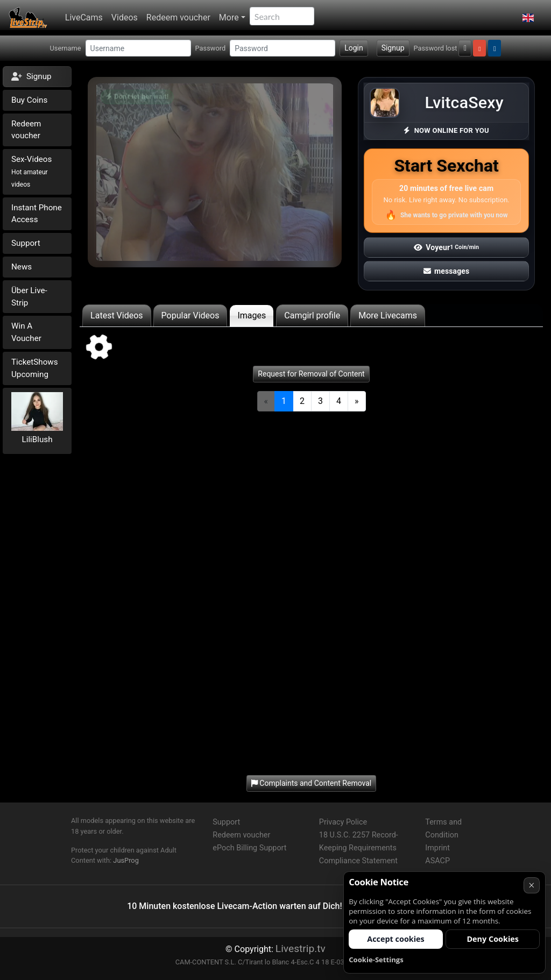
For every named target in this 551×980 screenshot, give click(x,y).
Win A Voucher (26, 332)
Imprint (437, 848)
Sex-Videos (31, 171)
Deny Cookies (493, 939)
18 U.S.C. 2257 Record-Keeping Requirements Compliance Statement (359, 848)
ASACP (437, 861)
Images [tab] (252, 315)
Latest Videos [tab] (116, 315)
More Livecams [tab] (388, 315)
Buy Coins (29, 100)
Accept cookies (396, 939)
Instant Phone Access (37, 214)
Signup (393, 48)
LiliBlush (37, 439)
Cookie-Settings (376, 960)
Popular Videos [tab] (190, 315)
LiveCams (84, 17)
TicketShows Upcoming (35, 368)
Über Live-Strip (29, 297)
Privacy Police (343, 822)
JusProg (126, 860)
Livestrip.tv (301, 949)
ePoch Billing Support (249, 848)
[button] (528, 18)
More (229, 17)
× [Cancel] (531, 885)
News (22, 267)
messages (447, 271)
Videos (125, 17)
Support (26, 243)
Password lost (436, 48)
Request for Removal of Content (311, 374)
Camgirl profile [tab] (312, 315)
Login (354, 48)
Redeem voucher (178, 17)
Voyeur (446, 247)
